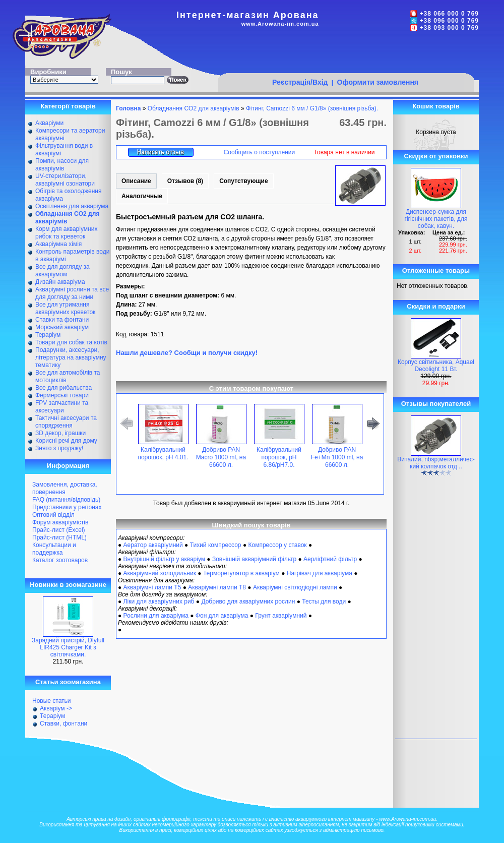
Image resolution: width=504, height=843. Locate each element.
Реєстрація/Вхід (300, 82)
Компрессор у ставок (277, 545)
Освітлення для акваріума (72, 206)
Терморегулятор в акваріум (241, 573)
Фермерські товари (62, 395)
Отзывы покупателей (436, 404)
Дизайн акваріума (60, 282)
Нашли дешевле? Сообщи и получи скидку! (187, 353)
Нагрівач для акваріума (320, 573)
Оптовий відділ (53, 515)
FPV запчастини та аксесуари (62, 407)
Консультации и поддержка (54, 549)
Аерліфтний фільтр (330, 559)
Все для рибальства (64, 388)
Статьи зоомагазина (68, 682)
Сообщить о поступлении (260, 152)
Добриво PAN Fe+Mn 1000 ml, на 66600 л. (337, 457)
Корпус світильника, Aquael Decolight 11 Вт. (436, 366)
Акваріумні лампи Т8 (217, 587)
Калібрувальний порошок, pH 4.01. (163, 454)
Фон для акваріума (222, 616)
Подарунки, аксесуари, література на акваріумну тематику (71, 357)
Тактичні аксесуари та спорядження (66, 422)
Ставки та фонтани (62, 320)
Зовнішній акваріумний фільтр (254, 559)
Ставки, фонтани (64, 724)
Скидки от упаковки (436, 156)
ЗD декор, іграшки (60, 433)
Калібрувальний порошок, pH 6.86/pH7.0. (279, 457)
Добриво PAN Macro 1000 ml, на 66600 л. (221, 457)
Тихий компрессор (216, 545)
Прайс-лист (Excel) (59, 530)
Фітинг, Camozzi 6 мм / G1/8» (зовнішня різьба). (312, 108)
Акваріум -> (56, 708)
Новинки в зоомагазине (68, 585)
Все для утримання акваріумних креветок (65, 308)
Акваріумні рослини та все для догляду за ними (72, 293)
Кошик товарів (436, 106)
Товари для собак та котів (71, 342)
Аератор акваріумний (153, 545)
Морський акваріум (62, 327)
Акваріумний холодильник (160, 573)
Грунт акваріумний (281, 616)
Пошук (121, 72)
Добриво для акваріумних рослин (248, 601)
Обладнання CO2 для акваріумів (194, 108)
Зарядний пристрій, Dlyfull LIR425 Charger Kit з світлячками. (68, 647)
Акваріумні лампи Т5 (152, 587)
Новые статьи (52, 701)
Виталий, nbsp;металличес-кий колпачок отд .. (436, 463)
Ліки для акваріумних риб (159, 601)
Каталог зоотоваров (60, 560)
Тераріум (48, 335)
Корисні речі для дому (66, 441)
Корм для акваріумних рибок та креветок (66, 233)
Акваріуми (49, 123)
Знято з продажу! (59, 448)
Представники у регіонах (67, 507)
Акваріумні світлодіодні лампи (295, 587)
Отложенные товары (436, 270)
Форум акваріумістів (60, 522)
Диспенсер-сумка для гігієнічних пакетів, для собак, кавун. (436, 219)
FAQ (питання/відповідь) (66, 500)
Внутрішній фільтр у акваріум (164, 559)
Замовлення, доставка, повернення (65, 488)
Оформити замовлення (378, 82)
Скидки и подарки (436, 306)
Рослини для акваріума (156, 616)
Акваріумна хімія (58, 244)
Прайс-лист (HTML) (59, 537)
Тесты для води (324, 601)
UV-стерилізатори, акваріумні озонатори (65, 180)
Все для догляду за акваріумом (62, 270)
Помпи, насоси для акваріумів (62, 165)
